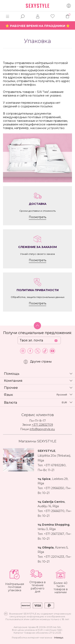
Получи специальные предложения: (37, 333)
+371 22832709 (42, 425)
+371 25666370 (54, 511)
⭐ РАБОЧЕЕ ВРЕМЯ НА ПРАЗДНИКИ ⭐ (38, 26)
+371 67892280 (55, 465)
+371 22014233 (54, 557)
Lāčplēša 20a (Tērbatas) (54, 456)
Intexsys (59, 637)
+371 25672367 (54, 534)
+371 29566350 (54, 488)
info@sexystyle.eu (42, 429)
